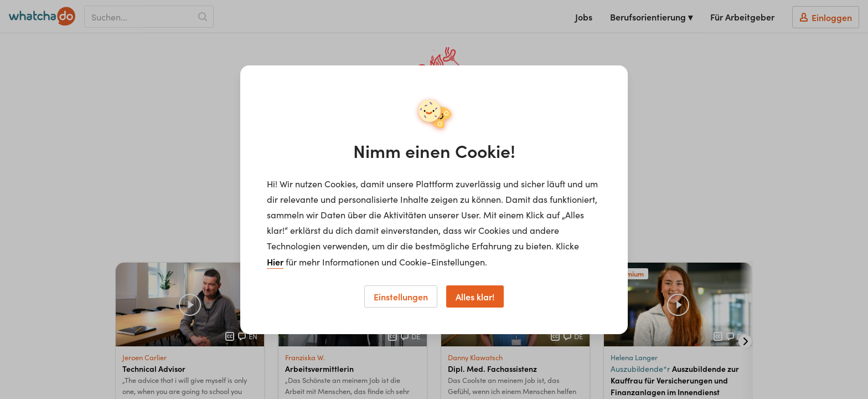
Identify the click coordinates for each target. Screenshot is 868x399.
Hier (275, 262)
